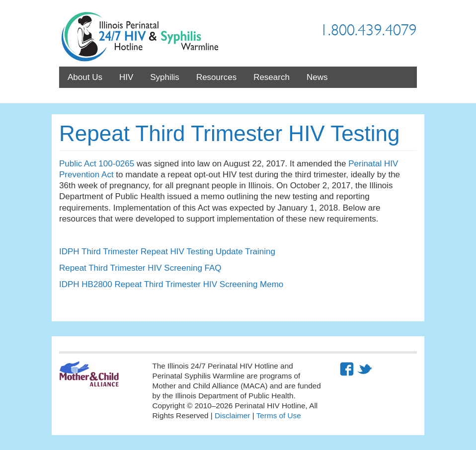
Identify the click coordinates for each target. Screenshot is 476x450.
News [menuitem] (317, 77)
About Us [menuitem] (85, 77)
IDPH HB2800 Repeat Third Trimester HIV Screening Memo (171, 284)
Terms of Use (279, 415)
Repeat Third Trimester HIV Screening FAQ (140, 268)
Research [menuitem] (272, 77)
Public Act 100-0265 (97, 164)
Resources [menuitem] (216, 77)
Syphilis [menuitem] (165, 77)
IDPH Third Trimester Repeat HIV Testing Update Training (167, 252)
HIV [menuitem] (126, 77)
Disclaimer (232, 415)
